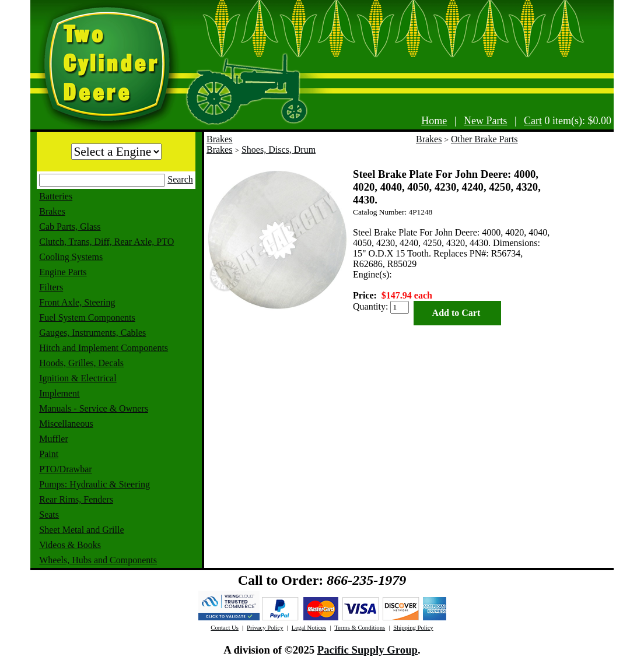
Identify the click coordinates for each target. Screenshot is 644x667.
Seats (49, 515)
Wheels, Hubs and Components (98, 560)
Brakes (52, 211)
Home (434, 121)
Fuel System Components (87, 317)
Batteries (56, 196)
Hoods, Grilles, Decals (81, 363)
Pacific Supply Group (367, 650)
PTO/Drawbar (65, 469)
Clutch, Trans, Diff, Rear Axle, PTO (106, 242)
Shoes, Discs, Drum (279, 150)
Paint (49, 454)
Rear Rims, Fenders (76, 499)
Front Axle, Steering (77, 302)
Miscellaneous (66, 424)
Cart (533, 121)
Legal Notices (309, 628)
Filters (51, 287)
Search (180, 179)
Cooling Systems (71, 257)
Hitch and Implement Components (104, 348)
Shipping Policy (413, 628)
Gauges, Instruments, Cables (92, 333)
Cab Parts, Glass (70, 227)
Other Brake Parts (484, 139)
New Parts (486, 121)
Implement (59, 393)
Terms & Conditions (360, 628)
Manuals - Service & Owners (94, 408)
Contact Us (225, 628)
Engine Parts (63, 272)
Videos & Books (70, 545)
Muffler (53, 439)
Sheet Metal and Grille (81, 530)
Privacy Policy (265, 628)
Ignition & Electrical (78, 378)
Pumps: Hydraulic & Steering (94, 484)
